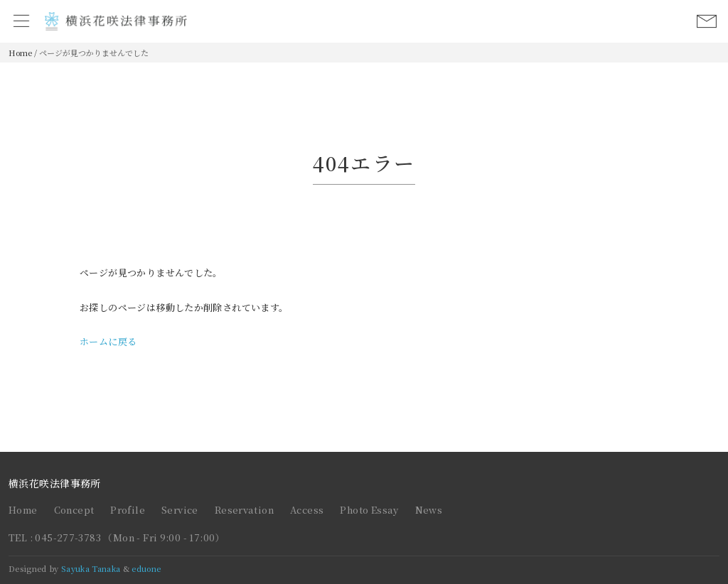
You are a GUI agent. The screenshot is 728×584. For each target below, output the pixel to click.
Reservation (244, 510)
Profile (128, 510)
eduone (146, 568)
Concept (74, 510)
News (429, 510)
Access (307, 510)
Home (23, 510)
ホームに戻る (108, 341)
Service (180, 510)
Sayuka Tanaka (91, 568)
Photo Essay (369, 510)
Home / (23, 53)
